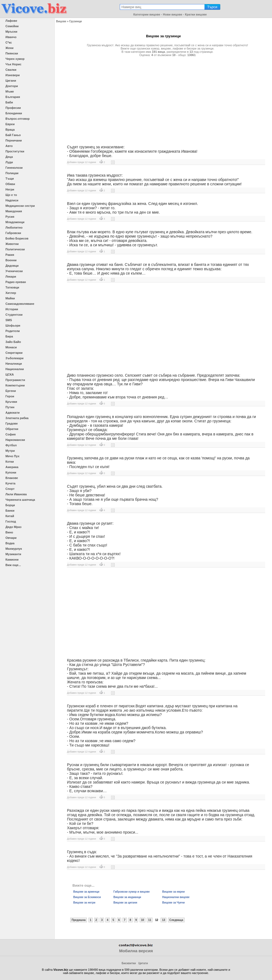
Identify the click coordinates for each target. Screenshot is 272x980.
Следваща (176, 920)
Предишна (79, 920)
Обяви (10, 184)
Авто (9, 146)
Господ (11, 521)
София (10, 434)
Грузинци (75, 21)
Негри (10, 189)
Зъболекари (14, 358)
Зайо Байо (13, 342)
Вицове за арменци (86, 892)
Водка (10, 543)
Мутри (10, 451)
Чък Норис (13, 64)
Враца (10, 130)
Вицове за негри (84, 903)
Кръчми (11, 402)
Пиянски (12, 53)
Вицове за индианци (127, 897)
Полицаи (12, 173)
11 (150, 920)
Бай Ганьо (13, 135)
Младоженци (15, 222)
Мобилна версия (136, 951)
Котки (10, 462)
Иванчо (11, 37)
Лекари (11, 277)
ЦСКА (10, 374)
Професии (13, 108)
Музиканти (13, 554)
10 (143, 920)
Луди (9, 162)
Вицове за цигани (125, 903)
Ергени (11, 391)
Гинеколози (14, 168)
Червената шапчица (20, 500)
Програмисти (15, 380)
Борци (10, 505)
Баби (9, 102)
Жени (9, 48)
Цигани (11, 81)
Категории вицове (147, 14)
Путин (10, 407)
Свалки (11, 70)
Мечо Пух (12, 456)
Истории (12, 309)
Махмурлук (14, 549)
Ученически (14, 271)
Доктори (12, 86)
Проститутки (15, 151)
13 (163, 920)
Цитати (143, 963)
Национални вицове (176, 897)
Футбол (11, 445)
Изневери (13, 75)
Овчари (11, 538)
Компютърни (15, 385)
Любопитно (14, 228)
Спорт (10, 489)
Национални (15, 369)
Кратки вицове (196, 14)
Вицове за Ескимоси (87, 897)
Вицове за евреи (174, 892)
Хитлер (11, 293)
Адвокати (13, 413)
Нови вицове (172, 14)
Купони (11, 472)
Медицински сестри (20, 206)
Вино (9, 532)
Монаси (11, 347)
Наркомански (15, 440)
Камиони (12, 560)
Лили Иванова (16, 494)
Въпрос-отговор (18, 119)
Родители (13, 331)
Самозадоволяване (20, 304)
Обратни (12, 429)
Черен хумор (15, 59)
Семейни (12, 26)
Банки (10, 511)
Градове (12, 423)
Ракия (10, 255)
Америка (12, 467)
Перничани (14, 140)
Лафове (11, 21)
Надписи (12, 200)
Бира (9, 336)
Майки (10, 298)
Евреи (10, 124)
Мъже (10, 91)
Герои (10, 396)
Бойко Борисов (17, 238)
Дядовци (12, 266)
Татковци (12, 287)
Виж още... (13, 565)
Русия (10, 217)
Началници (14, 364)
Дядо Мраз (13, 527)
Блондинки (14, 113)
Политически (15, 249)
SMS (9, 320)
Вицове (61, 21)
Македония (14, 211)
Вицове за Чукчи (174, 903)
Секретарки (14, 353)
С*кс (9, 42)
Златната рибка (17, 418)
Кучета (10, 483)
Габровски (13, 233)
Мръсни (11, 32)
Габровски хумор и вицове (132, 892)
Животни (12, 244)
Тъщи (10, 179)
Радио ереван (16, 282)
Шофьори (13, 325)
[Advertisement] (163, 99)
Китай (10, 516)
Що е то (11, 195)
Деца (9, 157)
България (13, 97)
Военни (11, 260)
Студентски (14, 315)
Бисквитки (129, 963)
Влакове (12, 478)
